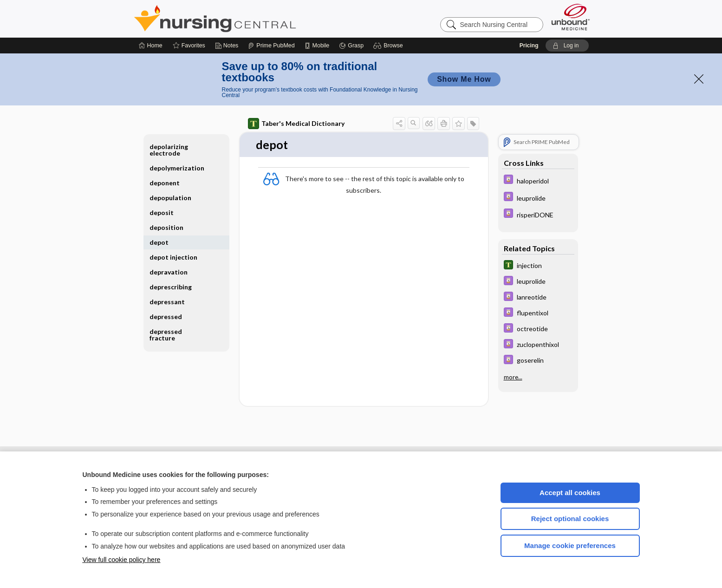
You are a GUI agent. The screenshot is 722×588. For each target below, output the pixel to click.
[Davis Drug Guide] (538, 180)
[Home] (151, 46)
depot (159, 242)
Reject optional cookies (570, 519)
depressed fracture (166, 335)
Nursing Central (250, 19)
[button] (389, 46)
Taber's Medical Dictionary (296, 124)
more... (513, 377)
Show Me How (464, 79)
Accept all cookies (570, 493)
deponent (165, 183)
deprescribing (171, 287)
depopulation (170, 198)
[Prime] (271, 46)
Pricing (529, 46)
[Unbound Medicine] (571, 17)
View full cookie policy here (122, 560)
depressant (167, 302)
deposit (162, 212)
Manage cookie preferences (570, 546)
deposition (166, 227)
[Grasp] (351, 46)
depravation (169, 272)
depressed (166, 317)
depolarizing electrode (169, 150)
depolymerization (177, 168)
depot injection (173, 257)
